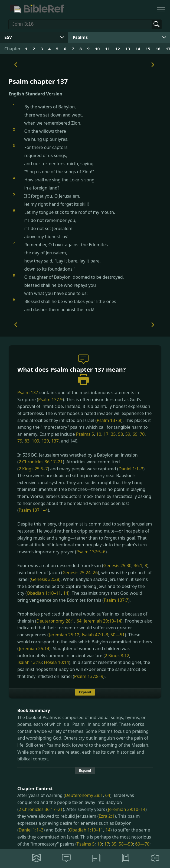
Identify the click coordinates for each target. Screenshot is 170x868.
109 (36, 441)
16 (158, 49)
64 (79, 621)
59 (128, 434)
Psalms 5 (85, 434)
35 (113, 434)
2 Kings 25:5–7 (33, 469)
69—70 (143, 844)
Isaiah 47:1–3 (95, 635)
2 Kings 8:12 (117, 656)
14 (138, 49)
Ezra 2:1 (106, 816)
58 (120, 434)
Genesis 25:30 (117, 566)
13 (128, 49)
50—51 (118, 635)
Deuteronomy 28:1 (55, 621)
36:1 (138, 566)
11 (107, 49)
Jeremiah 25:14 (34, 648)
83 (27, 441)
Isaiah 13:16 (30, 662)
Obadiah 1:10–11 (44, 593)
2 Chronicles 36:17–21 (41, 462)
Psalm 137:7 (116, 600)
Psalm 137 (28, 393)
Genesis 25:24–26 (80, 573)
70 (142, 434)
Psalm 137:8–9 (89, 676)
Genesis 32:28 (45, 579)
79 (20, 441)
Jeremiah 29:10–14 (102, 621)
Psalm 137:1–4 (33, 510)
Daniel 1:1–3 (131, 469)
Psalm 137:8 (109, 420)
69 (135, 434)
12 (118, 49)
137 (55, 441)
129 (45, 441)
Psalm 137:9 (50, 400)
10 (97, 49)
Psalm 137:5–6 (91, 552)
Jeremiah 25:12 (64, 635)
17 (106, 434)
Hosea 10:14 (57, 662)
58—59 (126, 844)
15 (148, 49)
